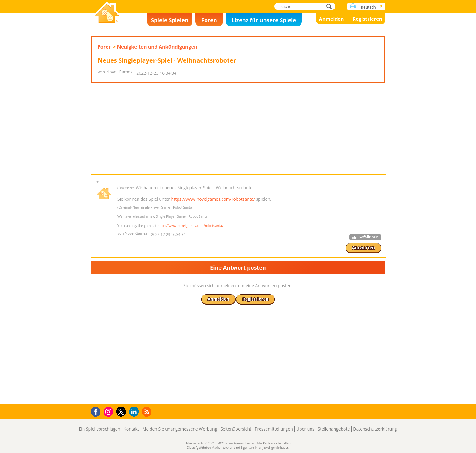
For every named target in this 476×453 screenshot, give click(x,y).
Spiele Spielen (170, 20)
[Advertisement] (238, 128)
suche (331, 6)
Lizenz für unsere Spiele (264, 20)
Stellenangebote (334, 429)
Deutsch (368, 7)
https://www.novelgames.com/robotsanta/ (213, 199)
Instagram (109, 411)
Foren (209, 20)
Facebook (97, 411)
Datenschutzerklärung (375, 429)
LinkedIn (135, 412)
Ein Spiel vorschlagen (99, 429)
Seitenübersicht (236, 429)
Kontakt (131, 429)
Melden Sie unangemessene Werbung (180, 429)
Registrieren (367, 19)
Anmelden (331, 19)
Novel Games (107, 13)
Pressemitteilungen (274, 429)
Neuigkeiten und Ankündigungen (157, 47)
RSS (147, 412)
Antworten (364, 248)
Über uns (305, 429)
